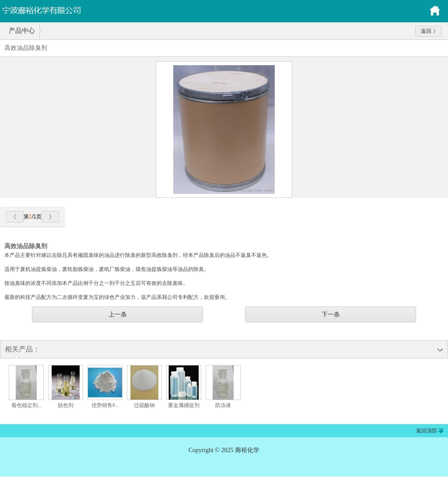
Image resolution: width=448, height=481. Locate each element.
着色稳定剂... (26, 405)
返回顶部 (427, 431)
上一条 (118, 314)
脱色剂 (66, 405)
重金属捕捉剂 (184, 405)
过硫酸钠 (144, 405)
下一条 (331, 314)
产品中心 (22, 31)
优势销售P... (105, 405)
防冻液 (223, 405)
